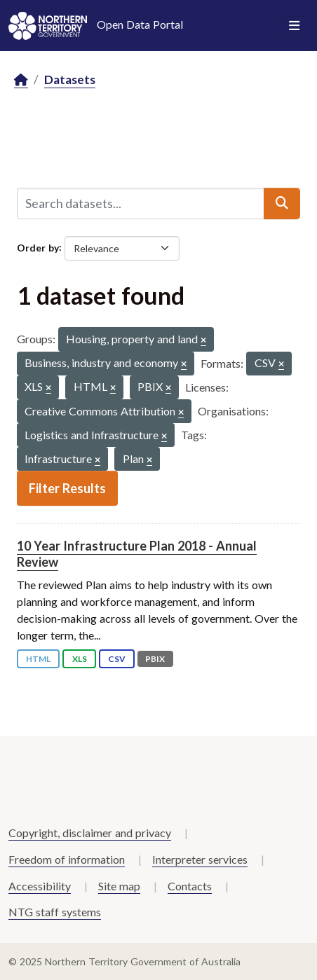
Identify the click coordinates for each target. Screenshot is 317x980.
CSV (117, 659)
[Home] (21, 80)
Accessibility (40, 886)
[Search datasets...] (141, 203)
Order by (38, 247)
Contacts (190, 886)
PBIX (155, 659)
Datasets (70, 80)
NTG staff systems (55, 912)
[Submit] (282, 203)
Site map (119, 886)
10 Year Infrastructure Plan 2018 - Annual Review (137, 554)
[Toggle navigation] (294, 26)
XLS (80, 659)
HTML (38, 659)
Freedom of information (67, 859)
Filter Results (67, 488)
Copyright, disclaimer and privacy (90, 833)
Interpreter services (200, 859)
